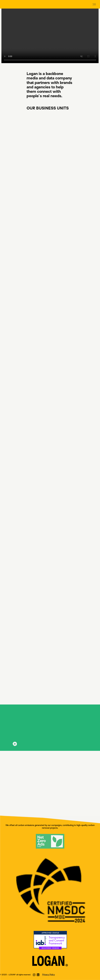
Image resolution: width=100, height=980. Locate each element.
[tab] (50, 744)
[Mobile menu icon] (94, 4)
